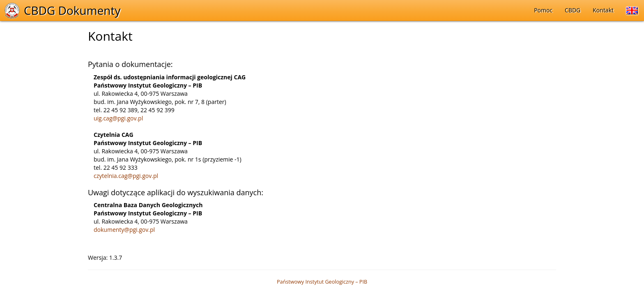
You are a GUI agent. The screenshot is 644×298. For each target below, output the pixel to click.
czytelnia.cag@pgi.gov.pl (126, 176)
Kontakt (603, 10)
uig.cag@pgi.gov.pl (118, 118)
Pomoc (543, 10)
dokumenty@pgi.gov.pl (124, 230)
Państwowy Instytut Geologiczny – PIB (322, 282)
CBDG (573, 10)
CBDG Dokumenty (72, 10)
